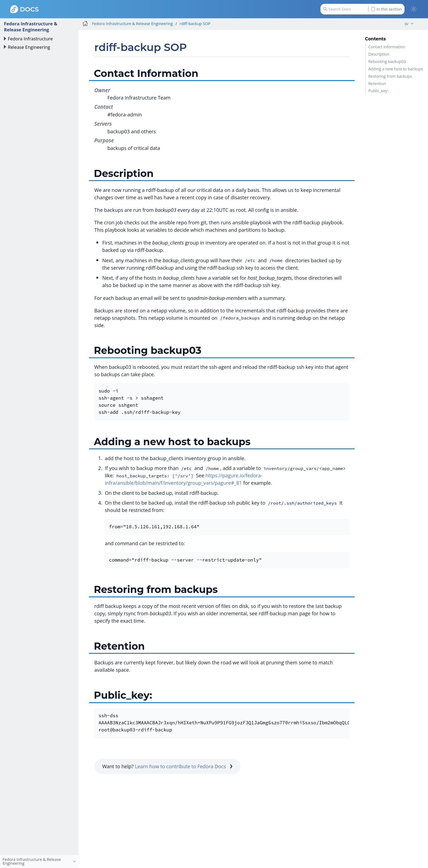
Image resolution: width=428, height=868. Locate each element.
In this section (387, 9)
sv (406, 24)
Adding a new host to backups (396, 69)
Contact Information (387, 47)
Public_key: (378, 91)
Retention (377, 84)
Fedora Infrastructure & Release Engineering (31, 27)
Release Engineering (29, 47)
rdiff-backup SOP (195, 24)
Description (379, 54)
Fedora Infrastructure (30, 39)
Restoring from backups (390, 76)
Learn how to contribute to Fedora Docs (184, 766)
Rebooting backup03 (387, 61)
